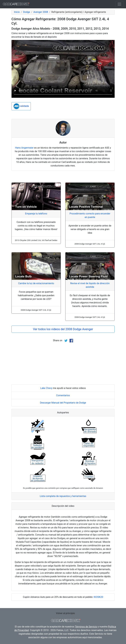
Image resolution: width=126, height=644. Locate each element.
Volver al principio (65, 613)
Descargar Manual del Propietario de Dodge (63, 403)
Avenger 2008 (41, 12)
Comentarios (63, 395)
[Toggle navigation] (119, 4)
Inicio (17, 12)
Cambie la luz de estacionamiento (36, 283)
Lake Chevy (46, 388)
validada (21, 106)
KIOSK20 (98, 597)
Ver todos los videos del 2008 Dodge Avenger (63, 329)
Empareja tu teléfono (36, 214)
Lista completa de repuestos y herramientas (63, 496)
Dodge (27, 12)
